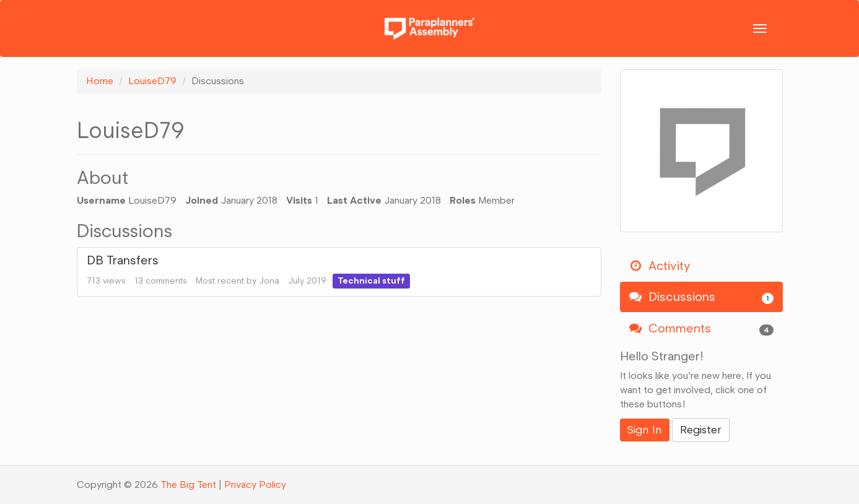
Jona (269, 281)
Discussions (701, 297)
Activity (660, 266)
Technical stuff (371, 281)
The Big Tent (188, 484)
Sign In (645, 430)
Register (701, 430)
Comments (701, 328)
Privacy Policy (255, 484)
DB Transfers (123, 260)
